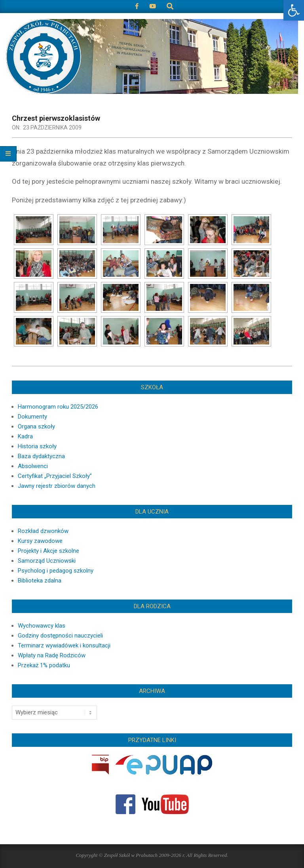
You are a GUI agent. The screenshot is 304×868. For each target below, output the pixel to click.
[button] (294, 10)
